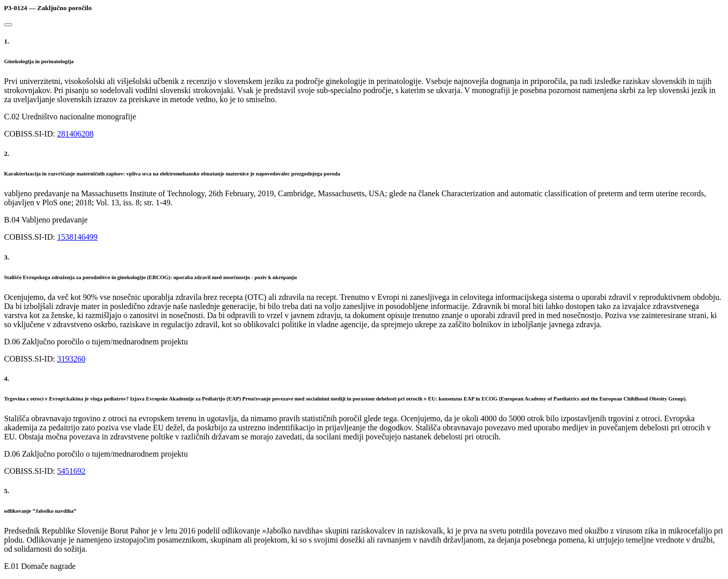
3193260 (71, 359)
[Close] (8, 25)
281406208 (75, 134)
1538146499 (77, 237)
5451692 (71, 471)
